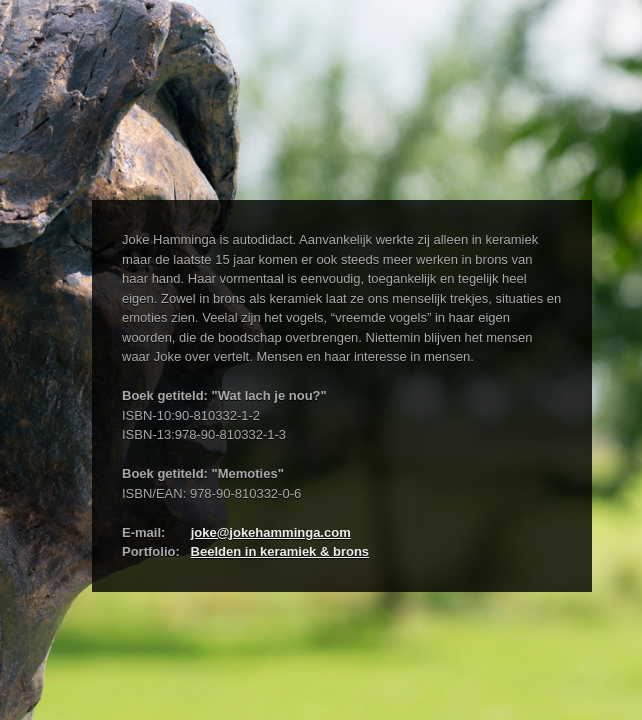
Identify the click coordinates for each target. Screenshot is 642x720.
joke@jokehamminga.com (271, 532)
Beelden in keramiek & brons (280, 551)
